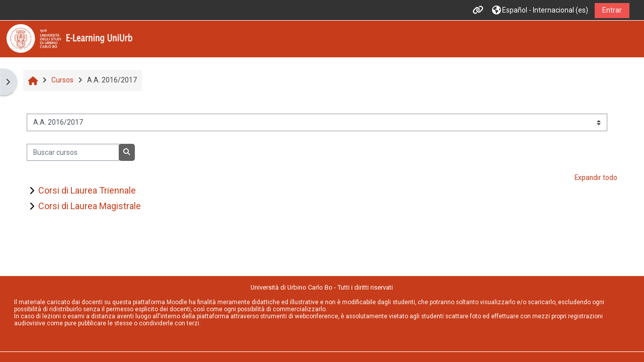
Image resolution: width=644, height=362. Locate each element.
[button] (540, 10)
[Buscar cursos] (73, 152)
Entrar (612, 10)
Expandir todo (596, 177)
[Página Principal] (69, 38)
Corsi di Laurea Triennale (87, 190)
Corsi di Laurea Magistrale (90, 206)
